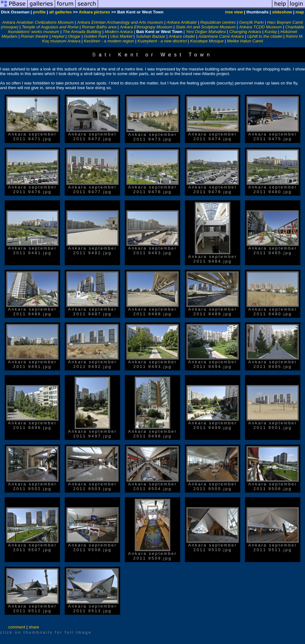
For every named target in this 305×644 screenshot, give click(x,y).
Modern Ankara (119, 32)
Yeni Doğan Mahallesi (206, 32)
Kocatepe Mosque (207, 41)
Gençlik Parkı (251, 22)
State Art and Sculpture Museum (206, 27)
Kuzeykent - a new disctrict (162, 41)
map (300, 12)
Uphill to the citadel (265, 36)
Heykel (58, 36)
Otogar (74, 36)
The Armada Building (82, 32)
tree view (234, 12)
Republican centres (218, 22)
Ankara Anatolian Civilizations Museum (38, 22)
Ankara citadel (182, 36)
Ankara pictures (94, 12)
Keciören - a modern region (109, 41)
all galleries (61, 12)
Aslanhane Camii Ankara (221, 36)
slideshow (282, 12)
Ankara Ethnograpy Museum (146, 27)
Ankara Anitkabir (182, 22)
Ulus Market (121, 36)
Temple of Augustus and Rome (50, 27)
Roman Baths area (99, 27)
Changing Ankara (245, 32)
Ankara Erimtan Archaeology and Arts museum (120, 22)
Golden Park (95, 36)
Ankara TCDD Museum (260, 27)
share (34, 627)
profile (39, 12)
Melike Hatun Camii (245, 41)
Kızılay (271, 32)
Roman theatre (35, 36)
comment (17, 627)
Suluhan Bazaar (150, 36)
